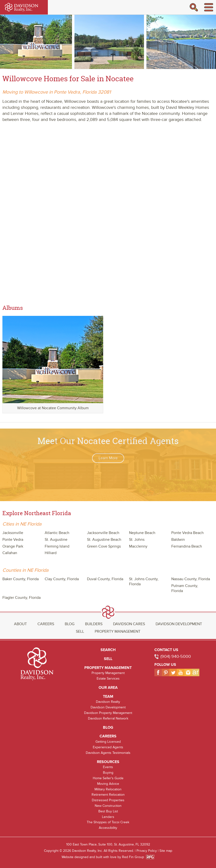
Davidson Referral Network (108, 718)
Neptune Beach (142, 533)
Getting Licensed (108, 742)
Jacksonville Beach (103, 533)
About (20, 624)
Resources (108, 762)
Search (108, 650)
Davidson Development (179, 624)
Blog (70, 624)
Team (108, 697)
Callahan (10, 553)
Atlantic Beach (57, 533)
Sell (80, 631)
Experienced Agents (108, 747)
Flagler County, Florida (22, 598)
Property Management (118, 631)
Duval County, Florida (105, 579)
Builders (94, 624)
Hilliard (51, 553)
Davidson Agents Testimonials (108, 753)
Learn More (108, 458)
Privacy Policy (147, 851)
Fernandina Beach (187, 546)
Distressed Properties (108, 800)
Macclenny (138, 546)
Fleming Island (57, 546)
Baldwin (178, 540)
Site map (166, 851)
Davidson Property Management (108, 713)
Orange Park (13, 546)
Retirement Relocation (108, 795)
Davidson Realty (108, 702)
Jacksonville (13, 533)
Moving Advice (108, 784)
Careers (46, 624)
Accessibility (108, 828)
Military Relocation (108, 789)
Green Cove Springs (104, 546)
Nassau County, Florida (191, 579)
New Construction (108, 806)
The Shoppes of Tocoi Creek (108, 822)
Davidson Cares (129, 624)
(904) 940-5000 (176, 657)
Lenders (108, 817)
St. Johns (137, 540)
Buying (108, 773)
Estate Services (108, 679)
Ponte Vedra (13, 540)
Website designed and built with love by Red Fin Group (105, 857)
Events (108, 767)
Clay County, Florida (62, 579)
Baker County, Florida (21, 579)
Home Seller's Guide (108, 778)
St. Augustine (56, 540)
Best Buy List (108, 811)
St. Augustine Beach (104, 540)
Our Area (108, 688)
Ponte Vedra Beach (187, 533)
